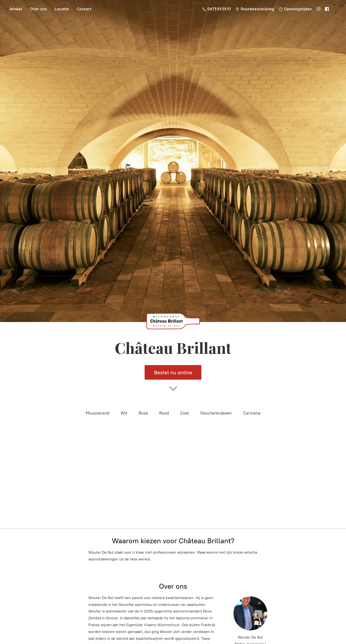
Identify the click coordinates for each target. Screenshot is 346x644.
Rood (164, 413)
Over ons (38, 9)
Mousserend (98, 413)
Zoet (185, 413)
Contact (84, 9)
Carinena (252, 413)
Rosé (143, 413)
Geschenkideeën (216, 413)
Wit (124, 413)
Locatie (62, 9)
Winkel (16, 9)
